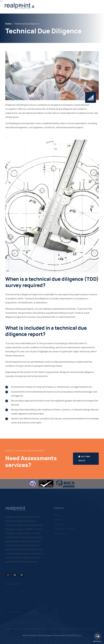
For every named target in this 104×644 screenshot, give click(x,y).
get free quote (84, 459)
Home (8, 24)
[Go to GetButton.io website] (97, 641)
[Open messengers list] (97, 636)
